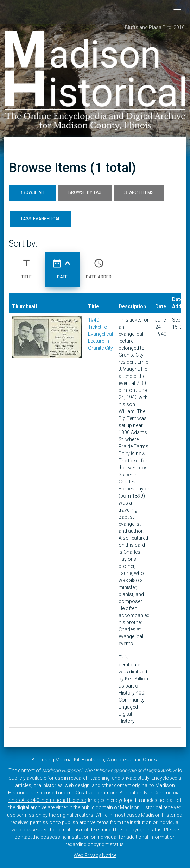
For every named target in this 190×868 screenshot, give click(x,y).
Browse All (33, 192)
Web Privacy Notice (95, 855)
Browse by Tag (85, 192)
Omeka (151, 760)
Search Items (139, 192)
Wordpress (119, 760)
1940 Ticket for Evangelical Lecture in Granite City (100, 334)
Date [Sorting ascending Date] (62, 266)
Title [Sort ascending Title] (26, 266)
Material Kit (67, 760)
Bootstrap (93, 760)
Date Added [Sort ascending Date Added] (99, 266)
